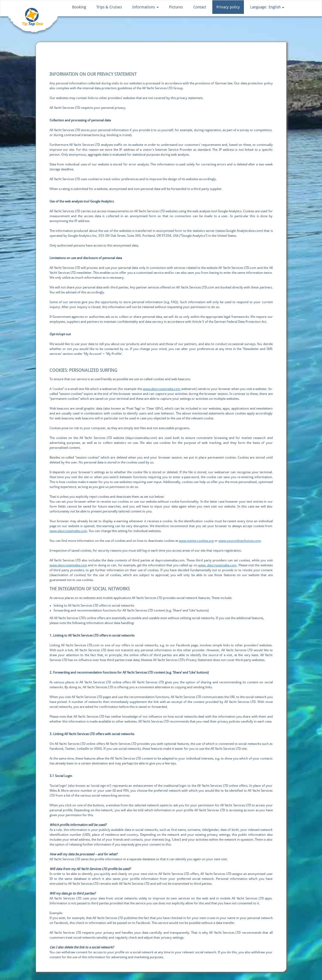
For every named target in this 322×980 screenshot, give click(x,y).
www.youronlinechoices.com (240, 541)
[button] (267, 7)
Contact (200, 7)
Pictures (176, 7)
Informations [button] (145, 7)
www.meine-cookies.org (196, 541)
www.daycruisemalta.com (162, 389)
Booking (79, 7)
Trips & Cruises (109, 7)
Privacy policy (228, 7)
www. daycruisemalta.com (217, 565)
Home (46, 56)
